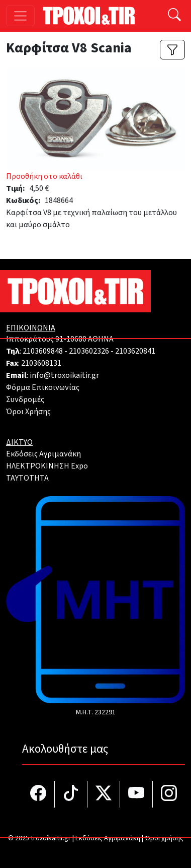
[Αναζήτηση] (174, 16)
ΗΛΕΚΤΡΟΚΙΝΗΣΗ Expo (47, 466)
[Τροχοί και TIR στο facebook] (38, 794)
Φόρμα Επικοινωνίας (43, 387)
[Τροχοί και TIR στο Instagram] (169, 794)
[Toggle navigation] (20, 16)
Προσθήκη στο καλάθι (44, 176)
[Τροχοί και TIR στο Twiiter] (104, 794)
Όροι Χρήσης (28, 412)
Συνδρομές (25, 399)
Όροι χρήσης (164, 838)
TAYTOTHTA (27, 478)
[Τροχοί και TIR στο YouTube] (136, 794)
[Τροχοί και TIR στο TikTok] (71, 794)
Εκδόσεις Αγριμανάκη (43, 454)
